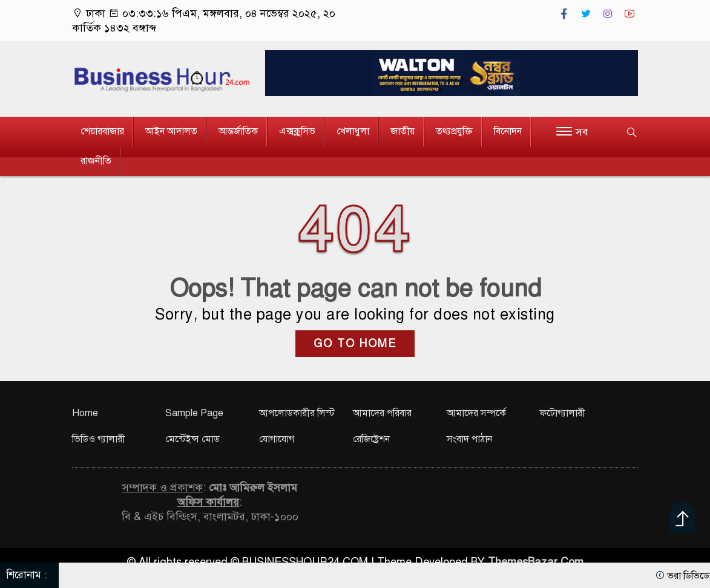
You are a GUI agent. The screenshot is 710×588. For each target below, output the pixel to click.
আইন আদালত (171, 131)
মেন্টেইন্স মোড (192, 439)
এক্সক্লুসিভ (297, 131)
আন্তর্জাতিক (238, 131)
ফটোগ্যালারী (563, 413)
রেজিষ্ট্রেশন (371, 439)
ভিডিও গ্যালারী (99, 439)
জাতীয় (403, 131)
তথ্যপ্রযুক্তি (454, 131)
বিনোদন (508, 131)
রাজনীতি (96, 161)
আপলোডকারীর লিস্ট (297, 413)
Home (85, 413)
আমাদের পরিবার (382, 413)
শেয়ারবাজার (102, 131)
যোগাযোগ (277, 439)
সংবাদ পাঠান (469, 439)
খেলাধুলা (353, 131)
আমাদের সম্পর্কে (476, 413)
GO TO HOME (355, 344)
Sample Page (194, 413)
